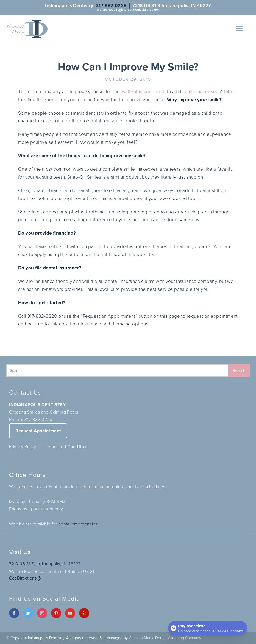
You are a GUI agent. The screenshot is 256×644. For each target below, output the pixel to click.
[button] (239, 29)
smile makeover (201, 92)
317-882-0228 (111, 6)
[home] (27, 29)
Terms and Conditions (67, 447)
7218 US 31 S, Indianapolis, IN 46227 (45, 564)
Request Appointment (38, 431)
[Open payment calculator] (208, 628)
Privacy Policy (23, 447)
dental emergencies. (79, 524)
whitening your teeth (144, 92)
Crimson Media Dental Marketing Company (165, 638)
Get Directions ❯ (25, 578)
